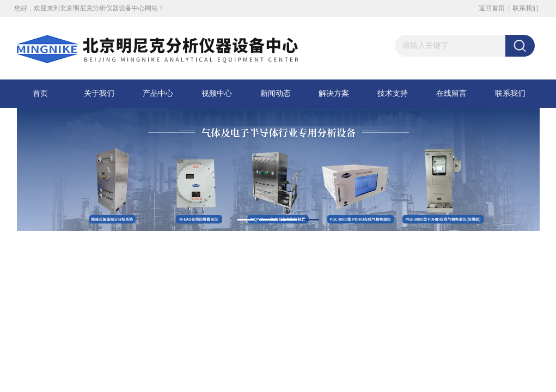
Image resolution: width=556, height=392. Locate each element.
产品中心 (158, 93)
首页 (40, 93)
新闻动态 (276, 93)
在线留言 (451, 93)
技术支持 (393, 93)
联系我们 (526, 8)
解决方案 (334, 93)
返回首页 (492, 8)
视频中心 (217, 93)
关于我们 (99, 93)
